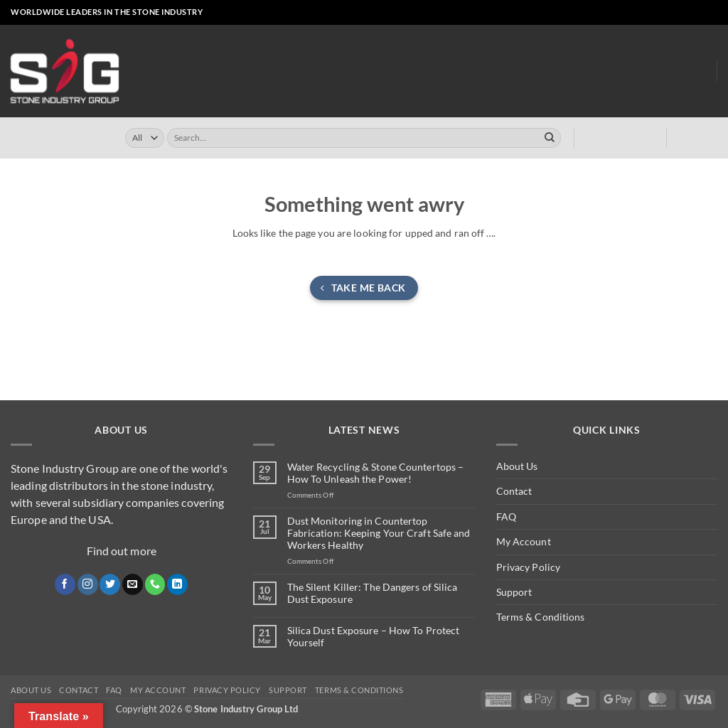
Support (514, 592)
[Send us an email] (674, 13)
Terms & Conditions (541, 617)
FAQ (506, 516)
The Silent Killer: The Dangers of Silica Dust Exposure (373, 593)
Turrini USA (414, 71)
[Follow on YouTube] (711, 13)
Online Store (275, 71)
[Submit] (550, 138)
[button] (598, 13)
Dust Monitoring (559, 71)
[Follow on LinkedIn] (698, 13)
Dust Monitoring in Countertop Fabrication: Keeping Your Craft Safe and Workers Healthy (379, 533)
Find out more (122, 551)
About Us (644, 71)
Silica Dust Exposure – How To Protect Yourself (374, 637)
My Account (524, 541)
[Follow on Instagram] (649, 13)
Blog (694, 71)
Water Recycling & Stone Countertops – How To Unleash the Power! (376, 473)
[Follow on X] (662, 13)
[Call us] (686, 13)
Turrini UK (347, 71)
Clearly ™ (479, 71)
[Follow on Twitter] (110, 584)
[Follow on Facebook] (637, 13)
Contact (514, 491)
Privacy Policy (528, 567)
